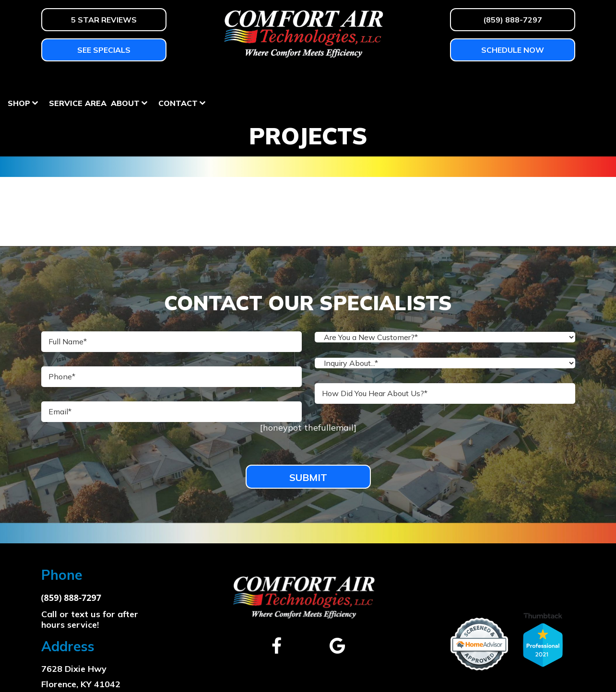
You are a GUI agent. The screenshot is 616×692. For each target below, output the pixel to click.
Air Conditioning (134, 81)
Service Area (440, 81)
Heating (59, 81)
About (487, 81)
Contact (540, 81)
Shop (381, 81)
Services (209, 81)
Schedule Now (513, 50)
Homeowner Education (299, 81)
